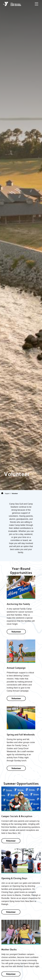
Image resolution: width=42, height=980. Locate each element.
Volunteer (16, 632)
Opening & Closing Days (14, 878)
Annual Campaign (16, 668)
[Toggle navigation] (37, 4)
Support (7, 494)
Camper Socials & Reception (17, 816)
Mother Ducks (9, 949)
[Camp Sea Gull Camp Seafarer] (12, 4)
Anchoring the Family (18, 604)
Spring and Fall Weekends (21, 735)
